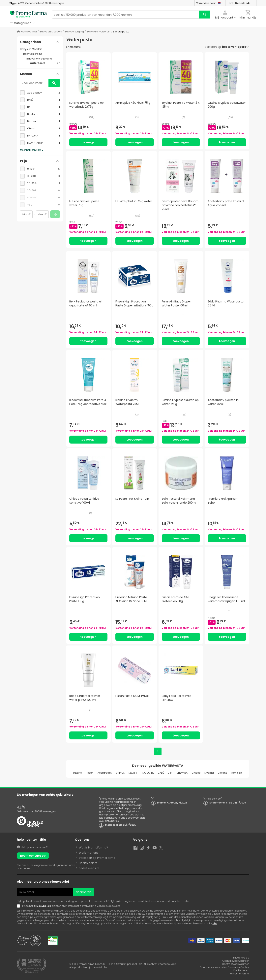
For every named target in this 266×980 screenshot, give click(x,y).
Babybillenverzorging (99, 32)
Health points (88, 863)
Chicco (196, 773)
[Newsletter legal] (19, 906)
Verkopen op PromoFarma (97, 858)
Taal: (241, 3)
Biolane (222, 773)
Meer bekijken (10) (32, 150)
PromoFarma (29, 32)
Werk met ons (89, 853)
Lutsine (77, 773)
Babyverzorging (74, 32)
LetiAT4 (133, 773)
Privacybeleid (241, 958)
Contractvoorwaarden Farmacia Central (224, 967)
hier (24, 865)
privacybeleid (42, 906)
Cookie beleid (241, 970)
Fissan (90, 773)
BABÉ (161, 773)
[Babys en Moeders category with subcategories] (40, 49)
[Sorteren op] (235, 47)
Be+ (170, 773)
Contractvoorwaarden (236, 964)
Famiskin (236, 773)
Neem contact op (33, 856)
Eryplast (209, 773)
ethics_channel (240, 974)
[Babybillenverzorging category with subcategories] (43, 59)
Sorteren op (213, 47)
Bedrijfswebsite (89, 868)
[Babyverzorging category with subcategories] (42, 54)
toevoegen (88, 142)
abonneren (84, 892)
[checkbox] (40, 93)
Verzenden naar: (210, 3)
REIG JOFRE (147, 773)
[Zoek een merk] (34, 83)
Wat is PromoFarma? (93, 847)
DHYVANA (182, 773)
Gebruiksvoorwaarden (236, 961)
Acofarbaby (105, 773)
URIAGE (120, 773)
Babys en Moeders (51, 32)
